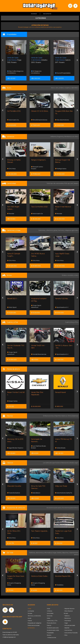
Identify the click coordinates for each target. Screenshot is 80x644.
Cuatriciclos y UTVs (52, 621)
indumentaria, (74, 553)
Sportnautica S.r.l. (62, 307)
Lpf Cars (11, 120)
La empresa (31, 611)
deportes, (66, 553)
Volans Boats (60, 448)
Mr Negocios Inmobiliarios (60, 72)
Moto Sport (12, 307)
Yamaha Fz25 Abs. (62, 299)
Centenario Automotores (12, 213)
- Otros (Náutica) (68, 611)
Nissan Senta (12, 401)
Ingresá (34, 14)
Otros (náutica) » (73, 416)
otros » (76, 555)
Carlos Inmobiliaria (14, 73)
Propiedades (50, 633)
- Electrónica (67, 618)
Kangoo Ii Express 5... (63, 160)
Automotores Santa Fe (64, 493)
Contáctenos (31, 628)
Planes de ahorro (52, 623)
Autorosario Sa (37, 120)
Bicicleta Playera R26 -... (64, 576)
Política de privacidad (34, 625)
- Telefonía (67, 616)
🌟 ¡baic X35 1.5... (13, 207)
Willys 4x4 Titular (61, 486)
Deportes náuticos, (61, 416)
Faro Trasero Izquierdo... (40, 531)
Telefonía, (32, 553)
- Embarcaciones (51, 638)
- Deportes (67, 628)
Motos (48, 618)
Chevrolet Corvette (14, 486)
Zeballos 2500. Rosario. (63, 60)
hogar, (55, 553)
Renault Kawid (60, 392)
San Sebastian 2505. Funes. (15, 60)
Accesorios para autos (53, 628)
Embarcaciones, (49, 416)
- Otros (66, 635)
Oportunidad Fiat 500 (15, 111)
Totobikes (59, 585)
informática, (48, 553)
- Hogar (66, 623)
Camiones (50, 616)
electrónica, (40, 553)
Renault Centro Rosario (61, 168)
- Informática (67, 621)
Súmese (30, 613)
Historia (30, 621)
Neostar (35, 214)
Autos (48, 609)
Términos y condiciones (34, 616)
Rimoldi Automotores (63, 120)
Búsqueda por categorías (34, 623)
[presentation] (3, 60)
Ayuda (29, 618)
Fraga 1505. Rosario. (38, 60)
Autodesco (36, 493)
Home (29, 609)
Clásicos (49, 625)
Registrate (47, 14)
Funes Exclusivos (14, 493)
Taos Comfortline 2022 (63, 207)
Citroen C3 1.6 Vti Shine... (64, 111)
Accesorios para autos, (54, 508)
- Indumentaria (68, 630)
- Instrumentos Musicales (71, 633)
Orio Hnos (35, 169)
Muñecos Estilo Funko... (40, 576)
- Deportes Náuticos (69, 609)
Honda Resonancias (39, 354)
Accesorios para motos (70, 508)
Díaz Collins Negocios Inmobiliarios (39, 72)
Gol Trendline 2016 (38, 111)
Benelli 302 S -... (13, 299)
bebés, (60, 553)
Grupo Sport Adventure (36, 306)
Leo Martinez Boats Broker (38, 447)
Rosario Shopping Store (14, 584)
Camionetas (50, 613)
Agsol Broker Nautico (15, 448)
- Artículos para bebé (69, 625)
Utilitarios (49, 611)
